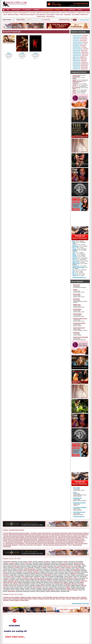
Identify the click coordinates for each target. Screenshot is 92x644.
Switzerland (75, 599)
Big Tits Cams (84, 65)
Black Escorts (76, 59)
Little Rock (62, 578)
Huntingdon (21, 575)
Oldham (66, 582)
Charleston (37, 568)
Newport (20, 582)
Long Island (81, 578)
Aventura (6, 565)
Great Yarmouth (59, 572)
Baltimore (17, 565)
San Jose (45, 587)
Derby (25, 571)
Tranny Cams (84, 67)
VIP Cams (86, 49)
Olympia (71, 582)
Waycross (64, 590)
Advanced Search (84, 20)
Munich (35, 562)
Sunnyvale (33, 588)
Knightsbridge (59, 577)
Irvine (68, 575)
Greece (78, 597)
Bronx (55, 566)
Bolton (9, 566)
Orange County (8, 584)
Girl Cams (84, 47)
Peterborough (59, 584)
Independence (39, 575)
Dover (42, 571)
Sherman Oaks (80, 587)
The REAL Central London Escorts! (41, 533)
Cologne (53, 562)
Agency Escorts (77, 37)
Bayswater (30, 565)
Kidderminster (29, 577)
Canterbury (11, 568)
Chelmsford (51, 568)
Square (22, 588)
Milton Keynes (35, 581)
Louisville (12, 579)
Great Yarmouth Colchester (72, 572)
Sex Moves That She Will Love (14, 542)
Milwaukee (43, 581)
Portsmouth (13, 585)
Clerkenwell (7, 569)
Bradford (34, 566)
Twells (22, 590)
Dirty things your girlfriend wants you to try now (44, 537)
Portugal (40, 599)
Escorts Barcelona (40, 15)
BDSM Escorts (77, 69)
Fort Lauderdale (17, 572)
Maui (83, 579)
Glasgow (6, 563)
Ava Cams (85, 35)
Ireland (5, 599)
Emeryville (84, 571)
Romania (46, 599)
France (67, 597)
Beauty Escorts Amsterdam (27, 15)
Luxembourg (15, 599)
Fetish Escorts (77, 50)
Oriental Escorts (77, 55)
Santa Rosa (61, 587)
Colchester (20, 569)
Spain (64, 599)
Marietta (61, 579)
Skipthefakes (68, 15)
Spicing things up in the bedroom (15, 543)
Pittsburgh (81, 584)
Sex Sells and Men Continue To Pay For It (61, 534)
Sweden (69, 599)
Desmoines (31, 571)
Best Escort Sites (55, 13)
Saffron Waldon (75, 585)
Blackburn (70, 565)
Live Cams (33, 13)
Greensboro (84, 572)
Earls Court (62, 571)
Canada (29, 597)
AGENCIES (36, 10)
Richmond (48, 585)
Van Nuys (28, 590)
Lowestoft (22, 579)
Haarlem (25, 562)
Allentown (54, 563)
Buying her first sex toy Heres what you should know (39, 542)
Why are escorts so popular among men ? (55, 545)
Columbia (39, 569)
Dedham (15, 571)
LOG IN (80, 10)
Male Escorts (76, 45)
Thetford (17, 590)
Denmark (56, 597)
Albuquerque (47, 563)
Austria (12, 597)
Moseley (55, 581)
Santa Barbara (53, 587)
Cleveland (14, 569)
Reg (8, 10)
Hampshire (26, 574)
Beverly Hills (55, 565)
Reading (38, 585)
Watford (58, 590)
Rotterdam (14, 562)
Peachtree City (34, 584)
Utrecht (20, 562)
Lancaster (13, 578)
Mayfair (5, 581)
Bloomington (78, 565)
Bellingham (47, 565)
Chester (63, 568)
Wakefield (39, 590)
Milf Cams (84, 60)
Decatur (10, 571)
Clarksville (81, 568)
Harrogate (50, 574)
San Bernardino (19, 587)
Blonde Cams (85, 52)
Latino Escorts (77, 62)
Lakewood (6, 578)
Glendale (42, 572)
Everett (10, 572)
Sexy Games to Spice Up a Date (67, 536)
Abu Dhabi (35, 563)
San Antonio (10, 587)
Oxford (22, 563)
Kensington (18, 577)
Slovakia (52, 599)
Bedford (41, 565)
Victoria (33, 590)
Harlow (38, 574)
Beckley (36, 565)
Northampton (27, 582)
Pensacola (42, 584)
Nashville (69, 581)
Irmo (65, 575)
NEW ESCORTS (16, 10)
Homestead (81, 574)
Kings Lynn (44, 577)
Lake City (76, 577)
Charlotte (44, 568)
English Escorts (77, 64)
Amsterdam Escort (8, 13)
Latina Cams (84, 62)
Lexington (43, 578)
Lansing (19, 578)
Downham (47, 571)
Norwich (33, 582)
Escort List (63, 13)
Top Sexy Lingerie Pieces (15, 540)
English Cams (85, 64)
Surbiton (39, 588)
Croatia (34, 597)
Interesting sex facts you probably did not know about (39, 540)
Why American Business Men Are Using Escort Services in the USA (28, 534)
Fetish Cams (84, 50)
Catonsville (30, 568)
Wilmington (26, 591)
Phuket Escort (84, 15)
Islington (73, 575)
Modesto (50, 581)
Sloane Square (15, 588)
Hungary (84, 597)
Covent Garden (53, 569)
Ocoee (51, 582)
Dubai (41, 563)
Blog (64, 10)
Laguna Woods (68, 577)
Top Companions (47, 10)
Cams (85, 44)
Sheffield (73, 587)
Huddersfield (13, 575)
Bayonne (23, 565)
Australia (6, 597)
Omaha (76, 582)
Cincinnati (74, 568)
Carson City (23, 568)
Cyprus (39, 597)
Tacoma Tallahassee (60, 588)
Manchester (72, 562)
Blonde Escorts (77, 52)
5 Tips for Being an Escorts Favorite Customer (17, 533)
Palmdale (26, 584)
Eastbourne (69, 571)
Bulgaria (23, 597)
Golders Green (49, 572)
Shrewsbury (7, 588)
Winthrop (33, 591)
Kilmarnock (37, 577)
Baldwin (11, 565)
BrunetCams (85, 54)
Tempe (12, 590)
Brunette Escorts (77, 54)
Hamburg (41, 562)
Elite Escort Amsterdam (43, 13)
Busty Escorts (76, 65)
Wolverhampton (55, 591)
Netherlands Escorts (78, 44)
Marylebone (77, 579)
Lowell (17, 579)
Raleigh (32, 585)
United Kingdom (14, 600)
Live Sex (57, 10)
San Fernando (28, 587)
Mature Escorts (77, 60)
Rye (61, 585)
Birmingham (80, 562)
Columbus (45, 569)
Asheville (71, 563)
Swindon (51, 588)
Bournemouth (21, 566)
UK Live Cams (83, 40)
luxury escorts (59, 15)
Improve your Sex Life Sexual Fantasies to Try (71, 537)
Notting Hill (40, 582)
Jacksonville (80, 575)
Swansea (45, 588)
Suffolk (27, 588)
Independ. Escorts (77, 35)
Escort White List (72, 13)
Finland (61, 597)
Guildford (19, 574)
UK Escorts (76, 40)
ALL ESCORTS (27, 10)
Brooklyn (60, 566)
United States (24, 600)
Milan (30, 563)
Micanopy (22, 581)
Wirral (38, 591)
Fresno (25, 572)
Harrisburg (44, 574)
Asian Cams (85, 55)
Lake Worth (83, 577)
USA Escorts (76, 39)
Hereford (61, 574)
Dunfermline (54, 571)
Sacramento (67, 585)
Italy (9, 599)
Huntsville (27, 575)
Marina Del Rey (69, 579)
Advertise (72, 10)
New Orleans (77, 581)
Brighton (40, 566)
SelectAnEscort (50, 16)
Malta (22, 599)
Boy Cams (83, 45)
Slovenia (59, 599)
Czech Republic (47, 597)
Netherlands (28, 599)
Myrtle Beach (62, 581)
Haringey (32, 574)
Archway (60, 563)
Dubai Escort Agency (13, 15)
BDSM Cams (84, 69)
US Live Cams (84, 39)
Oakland (46, 582)
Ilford (33, 575)
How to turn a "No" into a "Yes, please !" (31, 545)
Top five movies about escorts (34, 543)
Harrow (56, 574)
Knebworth (51, 577)
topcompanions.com (24, 13)
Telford (73, 588)
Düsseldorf (59, 562)
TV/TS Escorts (77, 67)
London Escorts (41, 16)
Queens (27, 585)
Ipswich (61, 575)
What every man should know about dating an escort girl (41, 536)
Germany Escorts (77, 42)
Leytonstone (50, 578)
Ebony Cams (84, 59)
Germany (72, 597)
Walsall (45, 590)
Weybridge (19, 591)
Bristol (17, 563)
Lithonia (56, 578)
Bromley (50, 566)
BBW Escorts (76, 57)
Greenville (6, 574)
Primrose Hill (20, 585)
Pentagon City (50, 584)
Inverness (55, 575)
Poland (35, 599)
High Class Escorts (78, 49)
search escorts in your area (80, 603)
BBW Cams (83, 57)
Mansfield (55, 579)
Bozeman (28, 566)
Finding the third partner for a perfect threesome (52, 539)
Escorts (15, 13)
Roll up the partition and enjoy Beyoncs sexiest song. (59, 543)
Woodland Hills (65, 591)
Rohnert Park (56, 585)
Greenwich (13, 574)
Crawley (67, 569)
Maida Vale (33, 579)
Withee (48, 591)
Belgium (17, 597)
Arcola (66, 563)
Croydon (72, 569)
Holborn (67, 574)
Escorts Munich (50, 15)
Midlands (28, 581)
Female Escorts (77, 47)
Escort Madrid (76, 15)
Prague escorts (81, 13)
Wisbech (43, 591)
